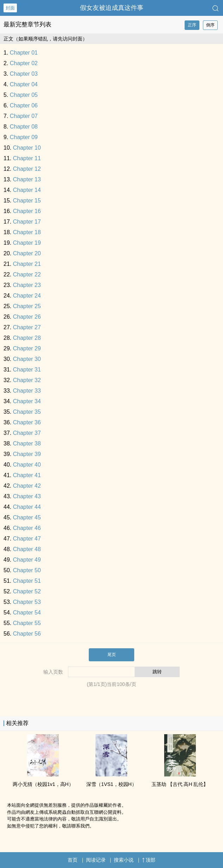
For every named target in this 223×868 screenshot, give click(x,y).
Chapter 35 (27, 412)
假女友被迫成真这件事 (112, 8)
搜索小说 (124, 860)
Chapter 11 (27, 158)
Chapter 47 (27, 539)
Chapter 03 (24, 74)
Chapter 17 (27, 222)
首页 (73, 860)
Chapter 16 (27, 211)
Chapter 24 (27, 296)
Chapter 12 (27, 169)
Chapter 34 (27, 401)
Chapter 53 (27, 602)
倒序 (210, 25)
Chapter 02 (24, 63)
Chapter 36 (27, 422)
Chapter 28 (27, 338)
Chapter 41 (27, 475)
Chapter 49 (27, 560)
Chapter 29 (27, 348)
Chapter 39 (27, 454)
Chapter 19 (27, 243)
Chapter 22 (27, 274)
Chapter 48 (27, 549)
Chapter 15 (27, 201)
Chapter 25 (27, 306)
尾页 (112, 655)
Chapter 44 (27, 507)
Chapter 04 (24, 84)
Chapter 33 (27, 391)
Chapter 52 (27, 591)
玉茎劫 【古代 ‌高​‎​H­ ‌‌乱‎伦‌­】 (180, 784)
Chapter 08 (24, 127)
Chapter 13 (27, 179)
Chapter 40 (27, 465)
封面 (10, 8)
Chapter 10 (27, 148)
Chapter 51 (27, 581)
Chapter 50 (27, 570)
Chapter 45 (27, 517)
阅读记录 (96, 860)
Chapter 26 (27, 317)
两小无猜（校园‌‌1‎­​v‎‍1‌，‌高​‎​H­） (43, 784)
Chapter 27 (27, 327)
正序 (192, 25)
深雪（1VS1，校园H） (111, 784)
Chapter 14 (27, 190)
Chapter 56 (27, 634)
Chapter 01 (24, 53)
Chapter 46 (27, 528)
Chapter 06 (24, 105)
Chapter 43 (27, 496)
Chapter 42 (27, 486)
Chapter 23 (27, 285)
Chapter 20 (27, 253)
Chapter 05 (24, 95)
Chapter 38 (27, 444)
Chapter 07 (24, 116)
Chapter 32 (27, 380)
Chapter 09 (24, 137)
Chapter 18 (27, 232)
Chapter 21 (27, 264)
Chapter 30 (27, 359)
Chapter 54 (27, 613)
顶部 (149, 860)
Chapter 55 (27, 623)
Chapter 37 (27, 433)
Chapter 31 (27, 370)
